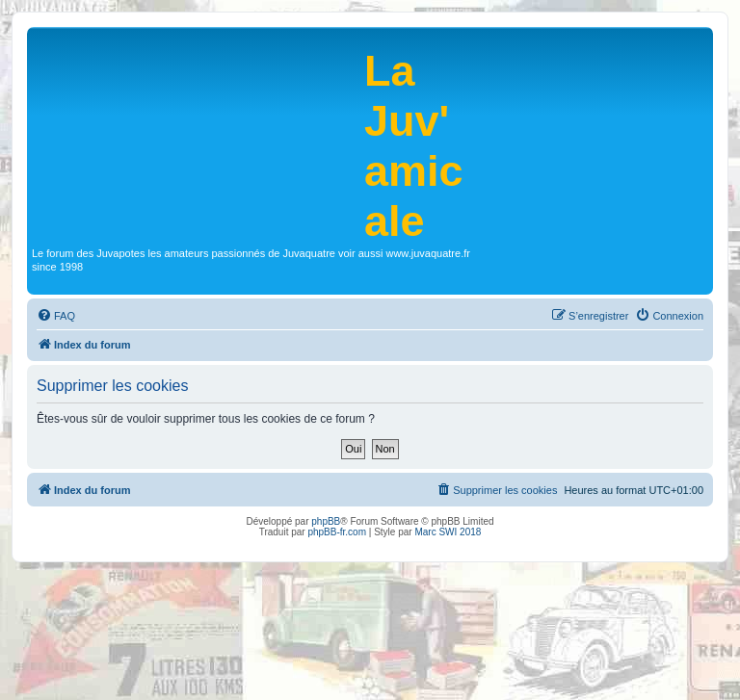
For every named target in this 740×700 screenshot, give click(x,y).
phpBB (326, 521)
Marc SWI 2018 (448, 532)
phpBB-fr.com (337, 532)
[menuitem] (56, 316)
